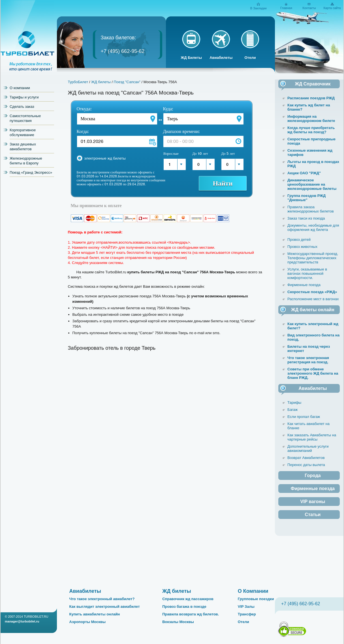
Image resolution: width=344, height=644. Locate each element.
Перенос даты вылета (306, 465)
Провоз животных (302, 247)
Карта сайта (332, 8)
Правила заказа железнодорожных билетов (311, 209)
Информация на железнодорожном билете (311, 119)
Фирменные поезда (304, 285)
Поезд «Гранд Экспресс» (31, 172)
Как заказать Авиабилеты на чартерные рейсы (312, 437)
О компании (20, 88)
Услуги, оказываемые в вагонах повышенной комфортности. (307, 273)
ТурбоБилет (78, 82)
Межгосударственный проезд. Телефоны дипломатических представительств (313, 258)
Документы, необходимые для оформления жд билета (313, 227)
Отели (250, 58)
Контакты (309, 8)
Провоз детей (299, 240)
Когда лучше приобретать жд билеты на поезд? (311, 130)
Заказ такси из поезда (306, 218)
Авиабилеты (221, 58)
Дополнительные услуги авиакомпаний (308, 448)
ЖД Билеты (192, 58)
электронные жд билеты (105, 158)
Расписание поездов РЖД (311, 98)
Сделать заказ (22, 107)
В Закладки (258, 8)
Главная (286, 8)
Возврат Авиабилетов (306, 458)
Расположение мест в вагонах (313, 299)
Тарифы (294, 402)
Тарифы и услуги (24, 97)
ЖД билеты (101, 82)
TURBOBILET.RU (36, 617)
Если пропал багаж (304, 417)
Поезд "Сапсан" (127, 82)
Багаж (292, 410)
